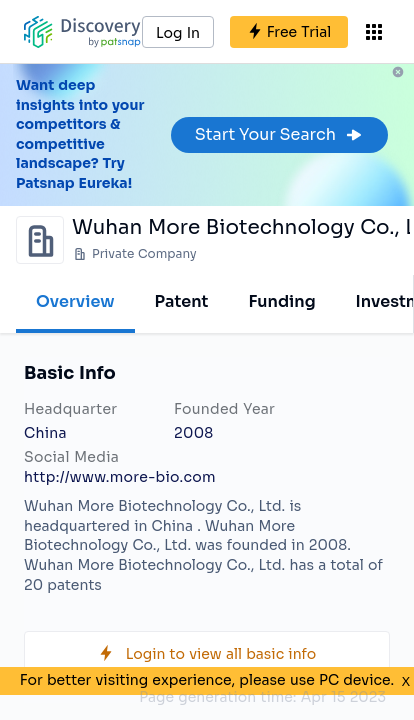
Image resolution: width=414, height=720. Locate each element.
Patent (182, 301)
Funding (281, 301)
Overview (75, 301)
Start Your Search (279, 134)
